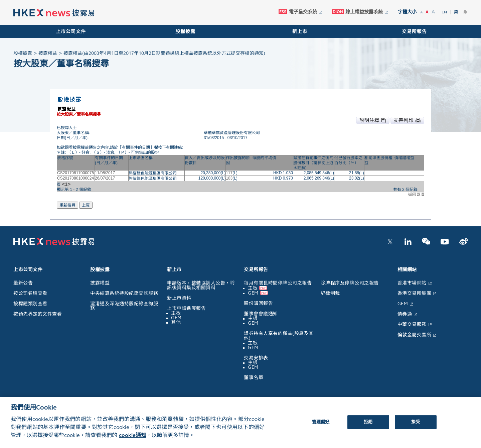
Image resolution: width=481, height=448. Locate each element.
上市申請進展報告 (186, 308)
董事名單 (254, 378)
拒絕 (368, 427)
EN (444, 12)
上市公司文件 (71, 32)
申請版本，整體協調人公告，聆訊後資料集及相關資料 (201, 285)
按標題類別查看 (30, 304)
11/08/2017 (105, 173)
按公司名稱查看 (30, 293)
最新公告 (23, 283)
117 (229, 173)
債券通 (405, 314)
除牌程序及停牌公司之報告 (350, 283)
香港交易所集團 (415, 293)
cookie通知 (133, 440)
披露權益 (100, 283)
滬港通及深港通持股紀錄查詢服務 (124, 306)
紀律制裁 (330, 293)
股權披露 (185, 32)
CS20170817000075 (75, 173)
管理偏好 (321, 427)
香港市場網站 (412, 283)
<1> (66, 184)
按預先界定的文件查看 (38, 314)
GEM (176, 318)
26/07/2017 (105, 178)
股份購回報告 (258, 303)
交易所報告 (414, 32)
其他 (176, 322)
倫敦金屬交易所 (415, 335)
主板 (176, 313)
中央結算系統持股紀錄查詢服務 (124, 293)
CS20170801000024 (75, 178)
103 (229, 178)
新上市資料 (179, 298)
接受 (416, 427)
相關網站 (407, 270)
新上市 (300, 32)
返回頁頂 (416, 195)
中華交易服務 (412, 324)
